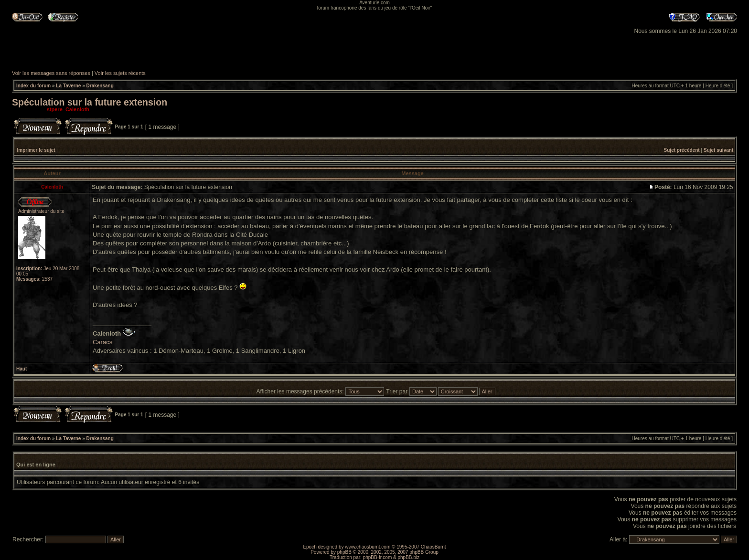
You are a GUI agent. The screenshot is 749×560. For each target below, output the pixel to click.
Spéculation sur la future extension (90, 102)
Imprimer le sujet (36, 150)
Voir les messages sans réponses (51, 73)
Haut (21, 369)
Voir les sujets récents (120, 73)
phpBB (344, 552)
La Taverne (68, 86)
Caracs (102, 342)
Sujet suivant (718, 150)
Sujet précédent (682, 150)
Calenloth (77, 109)
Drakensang (100, 86)
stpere (55, 109)
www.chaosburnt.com (368, 547)
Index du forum (33, 86)
